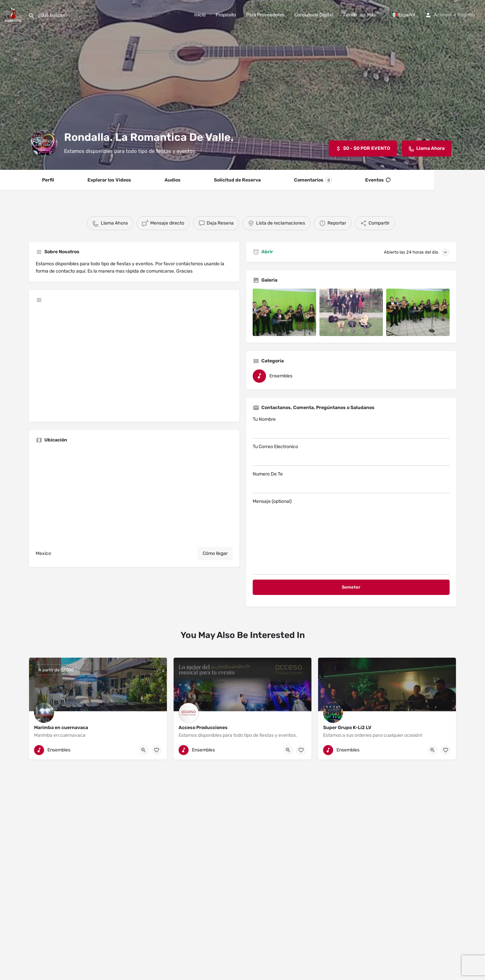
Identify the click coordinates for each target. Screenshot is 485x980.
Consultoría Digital (314, 15)
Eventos (378, 180)
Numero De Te (351, 482)
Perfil (48, 180)
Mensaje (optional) (351, 537)
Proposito (226, 15)
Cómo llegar (215, 553)
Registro (466, 15)
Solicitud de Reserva (237, 180)
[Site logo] (14, 15)
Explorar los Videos (109, 180)
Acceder (443, 15)
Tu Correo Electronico (351, 455)
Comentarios (313, 180)
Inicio (200, 15)
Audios (173, 180)
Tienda (350, 15)
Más (372, 15)
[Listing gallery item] (284, 312)
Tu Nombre (351, 427)
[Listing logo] (44, 143)
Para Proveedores (265, 15)
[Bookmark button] (157, 750)
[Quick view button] (144, 750)
